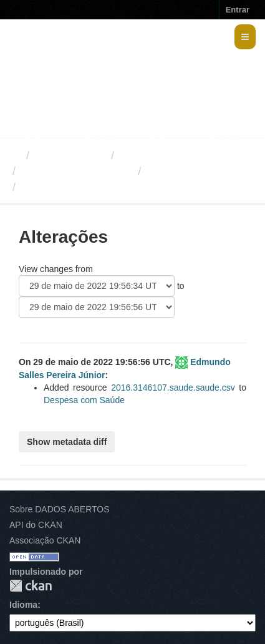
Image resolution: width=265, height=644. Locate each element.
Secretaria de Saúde (171, 155)
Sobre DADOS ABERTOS (60, 509)
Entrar (238, 10)
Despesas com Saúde (77, 171)
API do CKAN (36, 525)
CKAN (31, 586)
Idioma (23, 605)
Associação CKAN (45, 540)
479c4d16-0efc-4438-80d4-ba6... (105, 187)
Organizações (70, 155)
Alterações (174, 171)
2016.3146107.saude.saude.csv (173, 388)
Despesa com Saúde (84, 400)
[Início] (15, 155)
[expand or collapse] (245, 37)
